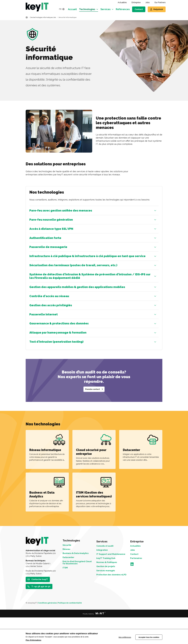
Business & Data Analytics (77, 582)
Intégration (103, 578)
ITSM (65, 599)
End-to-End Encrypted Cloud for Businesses (76, 593)
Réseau (67, 578)
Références (123, 9)
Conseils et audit (106, 573)
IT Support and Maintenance (105, 584)
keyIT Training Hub (107, 590)
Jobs (148, 2)
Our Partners (160, 2)
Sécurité (68, 573)
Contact (139, 9)
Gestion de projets (107, 599)
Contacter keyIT (40, 605)
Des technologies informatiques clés (43, 17)
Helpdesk (158, 9)
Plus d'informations (33, 640)
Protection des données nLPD (111, 609)
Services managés (107, 604)
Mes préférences (123, 637)
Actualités (122, 2)
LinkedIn (132, 593)
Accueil (72, 9)
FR (62, 9)
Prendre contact (93, 415)
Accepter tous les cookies (149, 637)
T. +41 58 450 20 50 (41, 613)
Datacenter (69, 587)
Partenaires (137, 587)
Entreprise (136, 2)
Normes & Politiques (108, 594)
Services (106, 9)
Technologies (87, 9)
